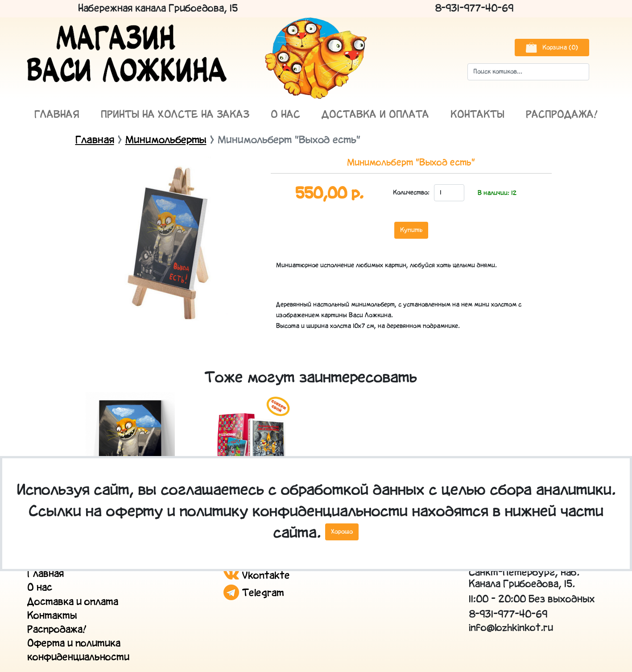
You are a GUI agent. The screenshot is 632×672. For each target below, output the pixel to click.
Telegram (254, 593)
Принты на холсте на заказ (175, 115)
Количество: (411, 193)
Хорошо (342, 532)
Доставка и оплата (375, 115)
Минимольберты (166, 140)
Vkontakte (257, 576)
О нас (285, 115)
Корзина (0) (552, 47)
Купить (411, 230)
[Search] (528, 72)
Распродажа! (562, 115)
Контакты (477, 115)
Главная (57, 115)
